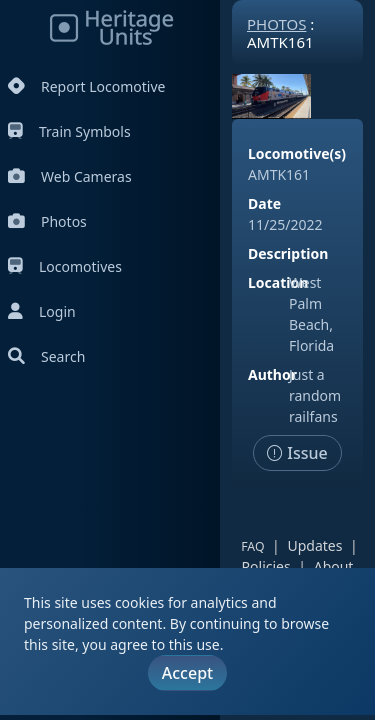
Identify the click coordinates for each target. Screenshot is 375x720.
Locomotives (65, 266)
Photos (47, 221)
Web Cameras (70, 176)
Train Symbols (69, 131)
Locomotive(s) (297, 153)
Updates (314, 545)
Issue (297, 453)
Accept (187, 673)
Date (264, 203)
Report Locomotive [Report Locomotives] (86, 86)
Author (272, 374)
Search (46, 356)
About (334, 566)
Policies (266, 566)
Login (42, 311)
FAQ (252, 546)
